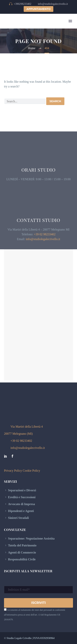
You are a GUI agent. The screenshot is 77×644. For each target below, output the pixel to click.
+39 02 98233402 (45, 234)
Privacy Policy (13, 471)
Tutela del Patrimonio (22, 545)
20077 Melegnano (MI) (18, 434)
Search (55, 101)
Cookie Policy (31, 471)
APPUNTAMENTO (38, 9)
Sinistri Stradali (18, 518)
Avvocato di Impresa (21, 504)
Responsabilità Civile (22, 559)
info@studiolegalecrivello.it (43, 239)
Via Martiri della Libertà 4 (27, 427)
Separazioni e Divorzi (22, 490)
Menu (70, 21)
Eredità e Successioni (22, 497)
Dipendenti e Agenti (21, 511)
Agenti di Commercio (22, 552)
